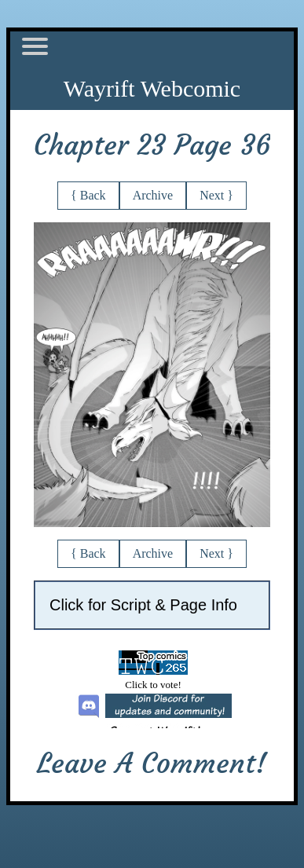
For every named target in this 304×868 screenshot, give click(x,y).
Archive (153, 195)
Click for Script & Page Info (143, 605)
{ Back (88, 195)
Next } (216, 195)
